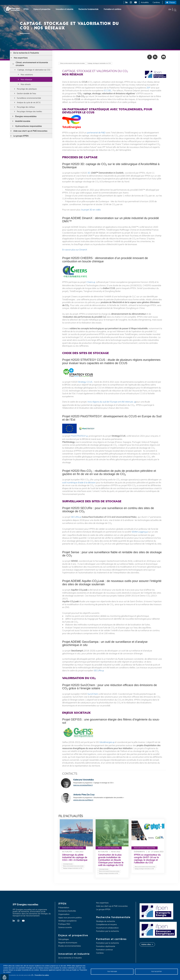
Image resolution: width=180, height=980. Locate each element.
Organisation (64, 914)
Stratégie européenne (67, 921)
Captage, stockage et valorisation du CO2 (34, 71)
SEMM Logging (139, 532)
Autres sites (146, 944)
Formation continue (104, 950)
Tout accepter (156, 972)
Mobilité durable (23, 126)
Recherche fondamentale (88, 9)
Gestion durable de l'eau (28, 97)
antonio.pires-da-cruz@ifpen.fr (83, 800)
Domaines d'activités (67, 911)
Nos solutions (27, 77)
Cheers (90, 282)
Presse (172, 2)
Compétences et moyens (106, 925)
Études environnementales (70, 946)
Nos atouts (26, 87)
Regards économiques (68, 943)
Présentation (64, 908)
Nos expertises (21, 58)
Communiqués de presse (68, 864)
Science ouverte (65, 928)
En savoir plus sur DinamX (75, 250)
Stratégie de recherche (106, 921)
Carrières (156, 2)
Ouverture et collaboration (107, 928)
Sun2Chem (93, 694)
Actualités (145, 2)
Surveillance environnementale (31, 102)
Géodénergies (106, 742)
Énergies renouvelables (26, 121)
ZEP (148, 88)
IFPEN (26, 9)
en (170, 9)
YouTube (135, 2)
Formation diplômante (106, 946)
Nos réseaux (26, 82)
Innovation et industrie (64, 9)
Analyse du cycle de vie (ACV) (31, 107)
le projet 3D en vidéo (91, 210)
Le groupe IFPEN (21, 141)
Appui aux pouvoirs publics (70, 918)
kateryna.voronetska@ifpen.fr (83, 785)
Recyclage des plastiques (29, 92)
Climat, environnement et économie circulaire (32, 64)
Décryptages (64, 939)
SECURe (75, 517)
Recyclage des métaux (27, 112)
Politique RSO (64, 924)
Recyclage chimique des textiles (32, 116)
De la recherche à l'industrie (26, 53)
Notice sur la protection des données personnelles (17, 975)
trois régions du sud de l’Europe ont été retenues (110, 402)
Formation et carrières (112, 9)
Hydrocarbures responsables (28, 131)
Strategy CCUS (85, 382)
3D (89, 173)
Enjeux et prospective (42, 9)
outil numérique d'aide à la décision (79, 482)
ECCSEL (108, 90)
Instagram (131, 2)
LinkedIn (126, 2)
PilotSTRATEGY (78, 436)
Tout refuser (112, 972)
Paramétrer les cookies (42, 975)
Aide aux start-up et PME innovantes (30, 136)
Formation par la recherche (107, 931)
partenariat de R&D (96, 133)
